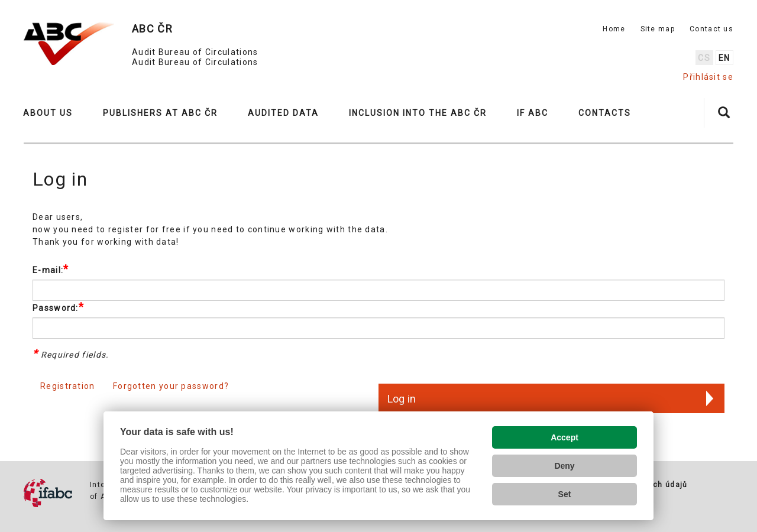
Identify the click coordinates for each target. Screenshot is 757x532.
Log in (402, 399)
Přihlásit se (708, 77)
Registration (68, 386)
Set (565, 494)
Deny (564, 466)
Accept (564, 437)
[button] (53, 113)
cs (704, 58)
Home (614, 29)
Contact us (711, 29)
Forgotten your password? (171, 386)
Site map (658, 29)
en (724, 58)
